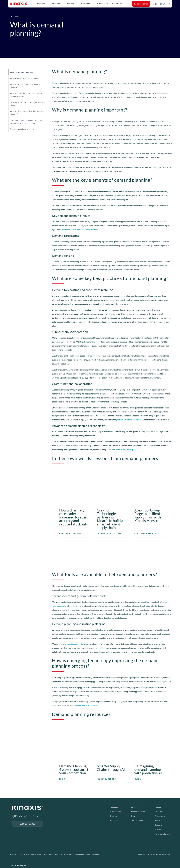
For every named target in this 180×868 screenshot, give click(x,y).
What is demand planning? (22, 72)
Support (115, 3)
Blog (133, 816)
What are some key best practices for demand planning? (26, 95)
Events (158, 820)
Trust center (48, 854)
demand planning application (72, 644)
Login (155, 4)
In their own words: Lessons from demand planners (28, 104)
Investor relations (162, 834)
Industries (41, 3)
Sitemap (13, 854)
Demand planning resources (22, 129)
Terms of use (23, 854)
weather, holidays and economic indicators (80, 230)
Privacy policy (36, 854)
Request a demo (141, 4)
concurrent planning (124, 450)
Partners (159, 829)
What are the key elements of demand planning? (26, 86)
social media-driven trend (87, 705)
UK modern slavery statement (87, 854)
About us (101, 3)
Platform (114, 816)
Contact (158, 811)
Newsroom (160, 816)
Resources (86, 3)
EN (164, 4)
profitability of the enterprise (129, 420)
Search (169, 4)
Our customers (137, 820)
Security (58, 854)
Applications (116, 811)
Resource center (138, 811)
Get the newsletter (28, 824)
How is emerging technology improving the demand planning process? (27, 122)
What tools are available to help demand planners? (27, 113)
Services (71, 3)
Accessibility (69, 854)
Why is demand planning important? (25, 78)
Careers (158, 825)
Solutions (56, 3)
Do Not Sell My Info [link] (19, 865)
